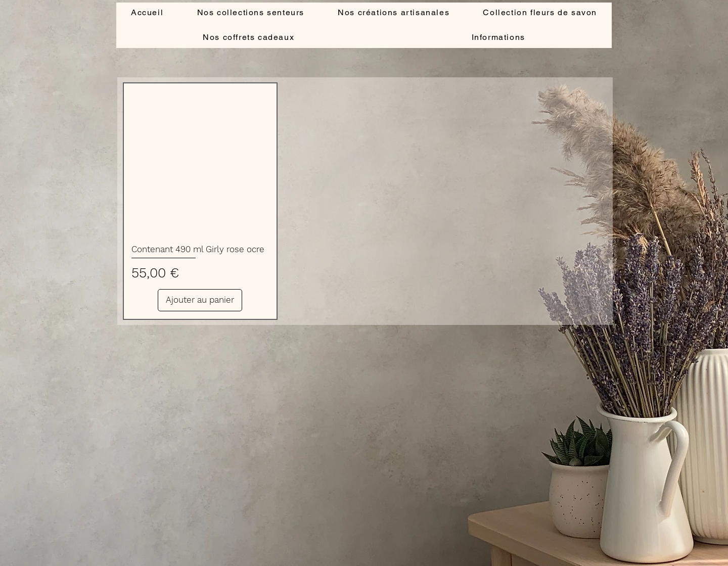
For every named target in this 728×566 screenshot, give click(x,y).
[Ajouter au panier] (200, 300)
